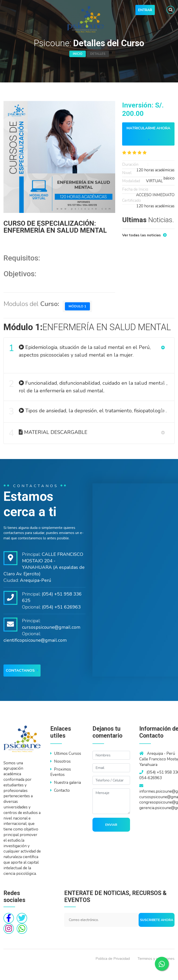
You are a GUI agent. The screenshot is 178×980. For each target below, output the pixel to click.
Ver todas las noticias (144, 235)
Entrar (145, 10)
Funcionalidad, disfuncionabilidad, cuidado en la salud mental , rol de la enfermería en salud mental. (89, 393)
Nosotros (60, 773)
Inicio (78, 54)
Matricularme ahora (148, 133)
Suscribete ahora (157, 932)
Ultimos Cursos (66, 765)
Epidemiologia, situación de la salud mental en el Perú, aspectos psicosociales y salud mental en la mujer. (80, 357)
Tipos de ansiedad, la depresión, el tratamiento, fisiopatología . (88, 420)
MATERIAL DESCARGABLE (49, 444)
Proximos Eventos (61, 784)
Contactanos (22, 682)
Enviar (111, 837)
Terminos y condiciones (156, 970)
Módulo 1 (79, 313)
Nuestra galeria (66, 794)
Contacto (60, 802)
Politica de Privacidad (113, 970)
